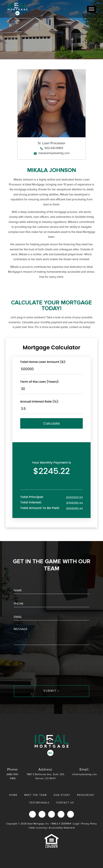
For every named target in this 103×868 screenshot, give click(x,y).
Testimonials (39, 803)
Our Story (62, 795)
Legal (76, 824)
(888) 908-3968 (13, 774)
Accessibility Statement (62, 828)
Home (13, 795)
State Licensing (38, 828)
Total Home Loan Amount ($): (43, 362)
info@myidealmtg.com (84, 772)
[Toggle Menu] (91, 9)
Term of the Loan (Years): (40, 382)
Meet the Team (36, 795)
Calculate (52, 423)
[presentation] (40, 675)
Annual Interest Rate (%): (39, 401)
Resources (85, 795)
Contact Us (65, 803)
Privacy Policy (89, 824)
